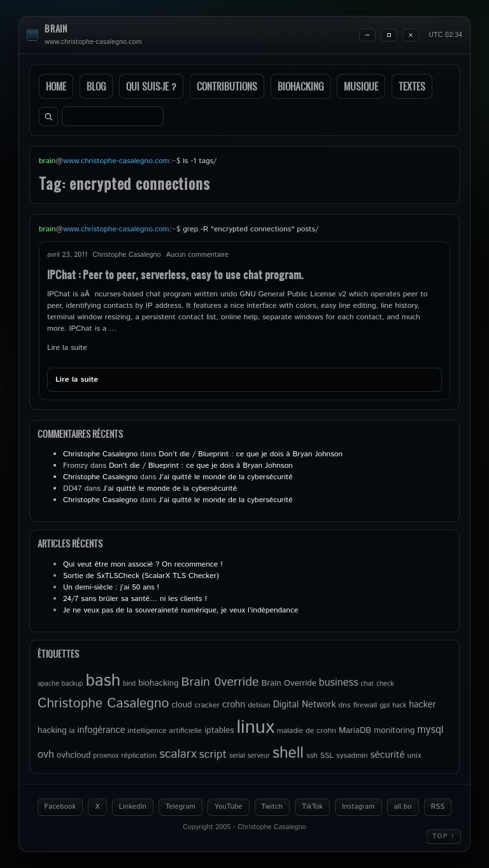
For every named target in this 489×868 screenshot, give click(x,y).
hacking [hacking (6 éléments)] (52, 730)
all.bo (403, 807)
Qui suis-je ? (151, 86)
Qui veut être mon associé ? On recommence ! (143, 564)
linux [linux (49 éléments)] (255, 727)
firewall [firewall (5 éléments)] (365, 705)
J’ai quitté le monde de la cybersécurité (225, 477)
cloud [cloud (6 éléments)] (181, 705)
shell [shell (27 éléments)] (288, 753)
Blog (96, 86)
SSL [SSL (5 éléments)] (327, 756)
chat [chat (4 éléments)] (367, 684)
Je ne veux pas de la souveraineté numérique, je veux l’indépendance (181, 610)
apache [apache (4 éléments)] (48, 684)
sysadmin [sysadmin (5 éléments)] (352, 756)
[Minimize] (367, 35)
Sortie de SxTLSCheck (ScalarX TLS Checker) (141, 576)
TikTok (312, 807)
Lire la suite (67, 348)
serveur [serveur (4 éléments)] (259, 756)
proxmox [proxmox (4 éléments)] (106, 756)
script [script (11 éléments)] (213, 755)
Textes (412, 86)
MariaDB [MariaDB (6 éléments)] (355, 730)
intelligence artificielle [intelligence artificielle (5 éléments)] (165, 731)
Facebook (60, 807)
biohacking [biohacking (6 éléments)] (158, 683)
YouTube (229, 807)
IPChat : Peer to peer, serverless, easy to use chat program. (175, 274)
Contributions (227, 86)
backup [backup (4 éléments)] (73, 684)
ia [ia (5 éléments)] (72, 731)
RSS (438, 807)
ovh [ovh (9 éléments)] (46, 755)
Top (444, 836)
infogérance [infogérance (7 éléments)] (102, 730)
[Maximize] (389, 35)
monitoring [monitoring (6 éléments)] (394, 730)
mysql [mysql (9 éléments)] (430, 730)
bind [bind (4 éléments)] (129, 684)
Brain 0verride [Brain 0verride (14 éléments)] (220, 682)
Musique (361, 86)
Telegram (181, 807)
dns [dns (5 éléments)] (344, 705)
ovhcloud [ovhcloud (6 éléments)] (74, 755)
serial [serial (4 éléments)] (237, 756)
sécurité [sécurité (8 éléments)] (388, 755)
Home (56, 86)
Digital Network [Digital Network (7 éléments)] (305, 705)
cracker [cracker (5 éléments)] (207, 705)
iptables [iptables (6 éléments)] (219, 730)
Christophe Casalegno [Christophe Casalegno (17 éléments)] (103, 704)
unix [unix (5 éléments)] (415, 756)
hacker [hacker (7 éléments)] (422, 705)
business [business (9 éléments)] (339, 683)
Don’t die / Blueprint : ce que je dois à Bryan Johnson (251, 454)
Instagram (358, 807)
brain (56, 29)
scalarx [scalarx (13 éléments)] (178, 754)
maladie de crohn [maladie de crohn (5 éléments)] (307, 731)
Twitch (273, 807)
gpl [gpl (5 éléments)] (385, 705)
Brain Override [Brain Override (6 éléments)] (289, 683)
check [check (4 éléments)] (385, 684)
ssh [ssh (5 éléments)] (312, 756)
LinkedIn (133, 807)
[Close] (411, 35)
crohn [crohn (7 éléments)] (234, 705)
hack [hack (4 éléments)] (399, 705)
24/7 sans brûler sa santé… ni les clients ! (135, 599)
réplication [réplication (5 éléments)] (139, 756)
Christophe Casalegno (100, 454)
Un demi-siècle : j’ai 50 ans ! (111, 587)
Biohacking (301, 86)
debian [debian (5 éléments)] (259, 705)
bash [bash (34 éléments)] (103, 681)
